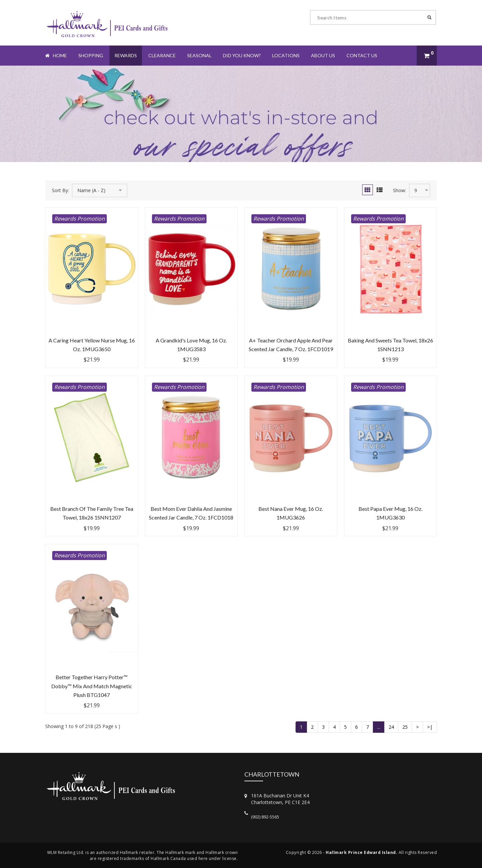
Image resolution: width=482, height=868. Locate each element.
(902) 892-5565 (265, 817)
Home (56, 55)
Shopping (91, 55)
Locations (286, 55)
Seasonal (199, 55)
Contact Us (362, 55)
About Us (323, 55)
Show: (399, 190)
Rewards (126, 55)
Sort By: (60, 190)
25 (405, 727)
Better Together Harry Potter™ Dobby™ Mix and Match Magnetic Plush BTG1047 (92, 686)
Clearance (162, 55)
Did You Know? (242, 55)
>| (430, 727)
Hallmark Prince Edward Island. (361, 852)
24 (391, 727)
